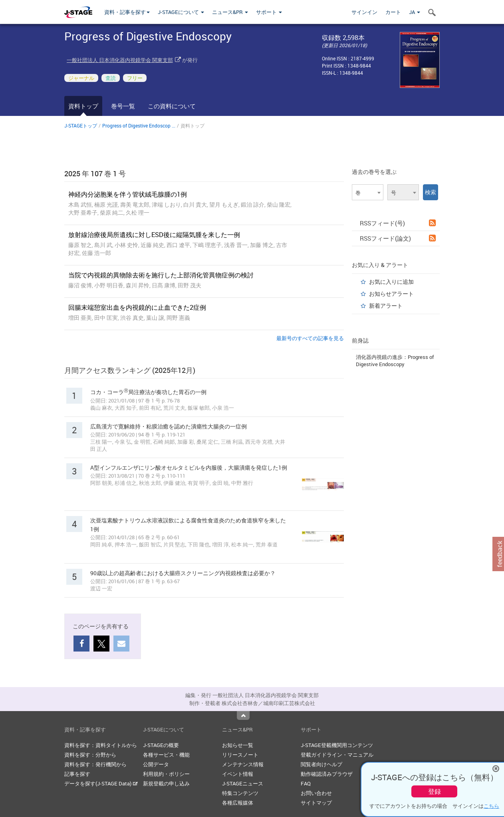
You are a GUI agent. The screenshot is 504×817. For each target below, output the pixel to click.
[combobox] (368, 192)
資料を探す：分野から (90, 755)
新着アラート (386, 306)
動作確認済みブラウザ (327, 774)
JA (415, 12)
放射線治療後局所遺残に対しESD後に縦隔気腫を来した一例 (154, 235)
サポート (269, 12)
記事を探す (77, 774)
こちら (491, 806)
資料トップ (83, 106)
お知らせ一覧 (238, 745)
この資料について (172, 106)
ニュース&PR (230, 12)
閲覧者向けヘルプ (321, 764)
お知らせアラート (391, 294)
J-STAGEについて (181, 12)
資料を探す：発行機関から (95, 764)
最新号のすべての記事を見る (310, 338)
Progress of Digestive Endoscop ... (139, 126)
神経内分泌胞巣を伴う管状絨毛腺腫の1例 (128, 194)
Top (243, 715)
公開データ (156, 764)
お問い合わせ (316, 793)
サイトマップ (316, 803)
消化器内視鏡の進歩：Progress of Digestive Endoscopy (395, 361)
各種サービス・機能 (166, 755)
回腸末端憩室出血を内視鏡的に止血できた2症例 (137, 307)
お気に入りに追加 (391, 282)
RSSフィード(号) (398, 223)
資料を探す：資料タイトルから (101, 745)
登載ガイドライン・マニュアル (337, 755)
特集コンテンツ (240, 793)
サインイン (364, 12)
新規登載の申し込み (166, 783)
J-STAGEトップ (81, 126)
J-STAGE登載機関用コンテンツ (337, 745)
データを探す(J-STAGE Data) (101, 783)
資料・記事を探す (127, 12)
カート (393, 12)
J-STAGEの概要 (161, 745)
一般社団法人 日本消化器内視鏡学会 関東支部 (120, 60)
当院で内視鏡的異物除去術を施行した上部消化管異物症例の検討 (161, 275)
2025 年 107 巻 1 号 (95, 173)
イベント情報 (238, 774)
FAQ (306, 783)
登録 (435, 791)
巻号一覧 (123, 106)
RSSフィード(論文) (398, 238)
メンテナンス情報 (243, 764)
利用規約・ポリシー (166, 774)
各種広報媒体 (238, 803)
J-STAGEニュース (243, 783)
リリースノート (240, 755)
